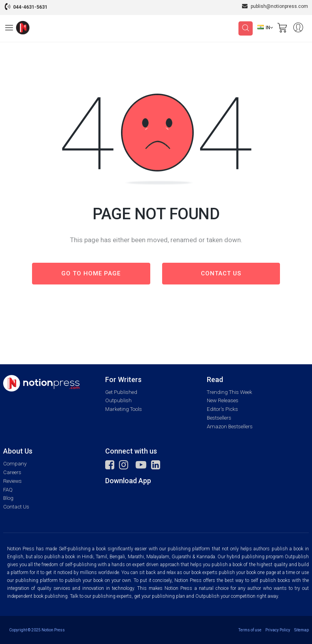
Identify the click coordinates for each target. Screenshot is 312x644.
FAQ (8, 490)
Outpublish (118, 400)
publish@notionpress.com (275, 6)
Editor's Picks (222, 409)
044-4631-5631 (30, 7)
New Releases (223, 400)
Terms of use (250, 630)
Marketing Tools (124, 409)
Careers (12, 472)
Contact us (221, 273)
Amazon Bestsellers (230, 427)
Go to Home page (91, 273)
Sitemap (302, 630)
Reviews (12, 481)
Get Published (121, 392)
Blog (8, 498)
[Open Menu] (9, 29)
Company (15, 464)
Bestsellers (219, 418)
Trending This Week (230, 392)
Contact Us (16, 507)
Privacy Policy (278, 630)
